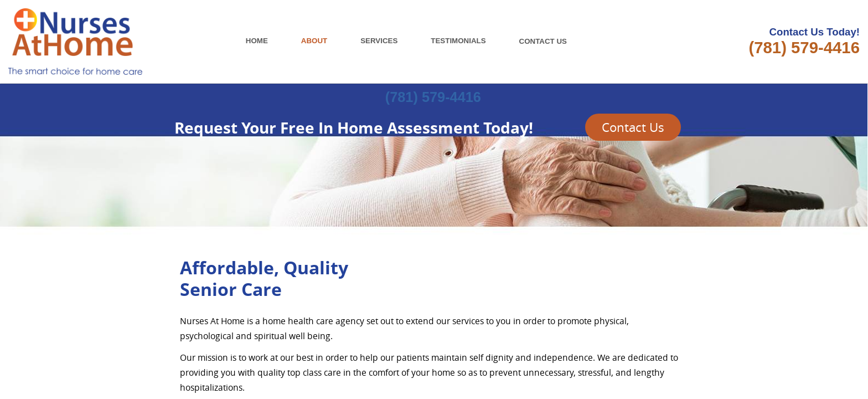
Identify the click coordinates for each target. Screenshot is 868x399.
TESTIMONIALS (458, 41)
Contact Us (633, 127)
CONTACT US (547, 41)
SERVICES (379, 41)
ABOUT (314, 41)
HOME (257, 41)
